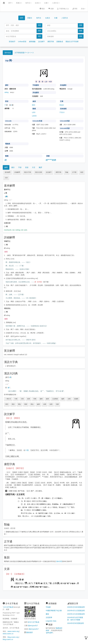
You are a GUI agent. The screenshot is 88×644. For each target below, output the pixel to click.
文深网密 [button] (55, 399)
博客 (75, 9)
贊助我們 (29, 632)
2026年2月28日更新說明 (76, 607)
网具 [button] (13, 404)
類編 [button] (67, 172)
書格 (47, 614)
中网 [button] (16, 399)
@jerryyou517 (33, 626)
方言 (34, 167)
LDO (34, 112)
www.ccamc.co (8, 634)
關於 (42, 9)
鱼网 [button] (51, 404)
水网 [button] (69, 399)
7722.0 (62, 112)
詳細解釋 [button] (17, 172)
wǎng (7, 92)
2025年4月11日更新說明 (76, 611)
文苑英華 (49, 617)
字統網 (48, 607)
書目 (13, 167)
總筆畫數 (32, 42)
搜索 (39, 25)
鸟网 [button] (57, 404)
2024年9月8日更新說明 (76, 623)
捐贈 (51, 9)
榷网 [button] (63, 399)
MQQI (62, 105)
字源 (20, 167)
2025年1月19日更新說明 (76, 614)
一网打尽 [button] (8, 399)
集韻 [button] (82, 172)
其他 (83, 9)
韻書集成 (60, 42)
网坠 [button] (19, 404)
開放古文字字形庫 (72, 42)
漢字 (10, 3)
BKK (34, 105)
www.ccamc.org (13, 631)
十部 (27, 450)
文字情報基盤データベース (24, 53)
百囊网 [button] (76, 399)
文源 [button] (6, 178)
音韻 (27, 167)
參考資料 (49, 633)
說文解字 (41, 42)
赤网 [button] (45, 404)
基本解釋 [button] (8, 172)
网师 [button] (26, 404)
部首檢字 (12, 42)
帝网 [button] (35, 399)
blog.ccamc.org (13, 637)
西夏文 (19, 3)
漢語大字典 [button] (27, 172)
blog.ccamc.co (8, 639)
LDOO (34, 116)
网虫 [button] (32, 404)
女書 (46, 3)
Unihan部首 (22, 42)
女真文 (38, 3)
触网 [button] (38, 404)
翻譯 (40, 167)
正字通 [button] (74, 172)
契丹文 (28, 3)
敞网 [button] (47, 399)
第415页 (59, 561)
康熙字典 (51, 42)
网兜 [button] (7, 404)
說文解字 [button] (49, 172)
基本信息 (8, 53)
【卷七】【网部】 (13, 418)
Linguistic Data (51, 621)
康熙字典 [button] (58, 172)
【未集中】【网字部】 (15, 468)
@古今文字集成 (33, 622)
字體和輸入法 (63, 9)
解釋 (6, 167)
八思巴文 (56, 3)
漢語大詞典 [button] (38, 172)
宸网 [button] (29, 399)
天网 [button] (22, 399)
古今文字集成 (8, 607)
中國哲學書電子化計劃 (54, 611)
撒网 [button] (41, 399)
